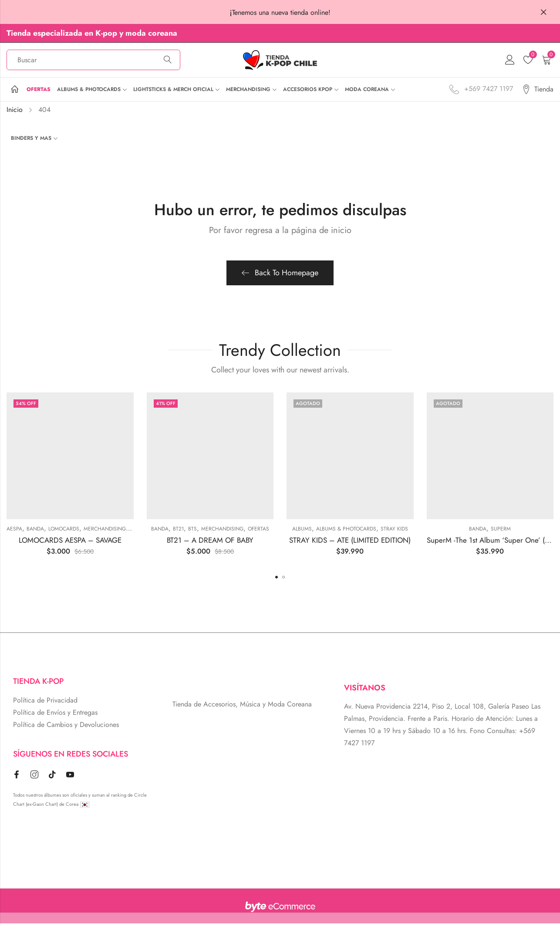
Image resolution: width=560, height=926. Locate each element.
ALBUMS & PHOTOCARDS (346, 531)
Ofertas (258, 531)
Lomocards (64, 531)
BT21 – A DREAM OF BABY (210, 542)
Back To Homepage (280, 275)
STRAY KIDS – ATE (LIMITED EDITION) (350, 542)
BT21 (178, 531)
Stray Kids (394, 531)
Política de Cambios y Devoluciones (66, 727)
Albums (302, 531)
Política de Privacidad (45, 703)
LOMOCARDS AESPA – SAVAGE (70, 542)
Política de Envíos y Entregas (55, 715)
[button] (277, 580)
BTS (192, 531)
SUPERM (501, 531)
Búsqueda (168, 61)
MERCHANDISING (105, 531)
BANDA (35, 531)
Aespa (14, 531)
